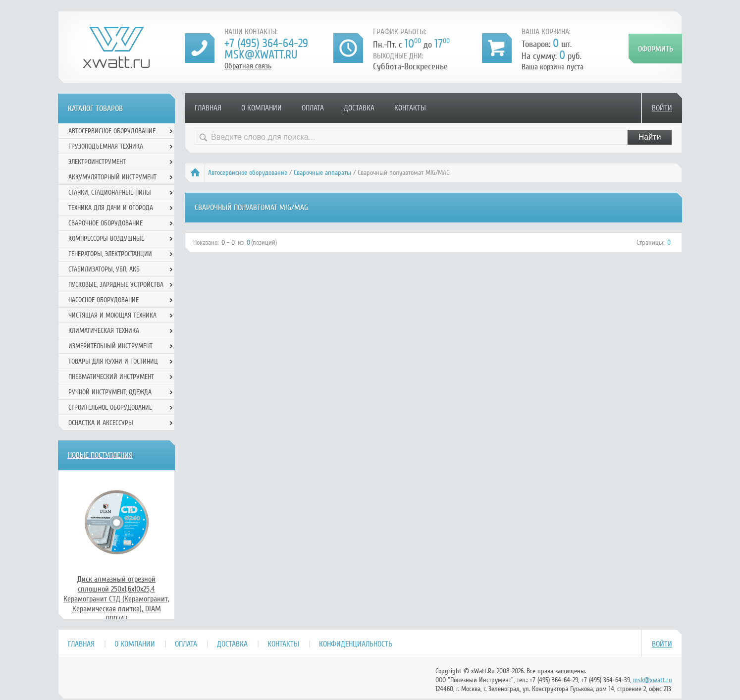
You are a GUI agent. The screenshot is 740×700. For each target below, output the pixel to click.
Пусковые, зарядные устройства (116, 285)
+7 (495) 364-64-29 (266, 43)
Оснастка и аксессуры (101, 423)
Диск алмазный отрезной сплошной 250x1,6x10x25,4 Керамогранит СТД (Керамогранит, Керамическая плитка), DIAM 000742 (116, 599)
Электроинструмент (97, 162)
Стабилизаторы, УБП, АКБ (104, 269)
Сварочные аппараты (322, 173)
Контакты (410, 108)
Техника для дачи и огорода (111, 208)
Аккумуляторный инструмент (112, 177)
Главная (208, 108)
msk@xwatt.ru (261, 55)
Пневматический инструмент (111, 377)
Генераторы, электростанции (110, 254)
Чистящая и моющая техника (112, 315)
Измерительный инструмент (110, 346)
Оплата (313, 108)
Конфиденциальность (356, 644)
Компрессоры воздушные (106, 239)
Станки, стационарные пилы (110, 192)
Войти (662, 108)
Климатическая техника (104, 331)
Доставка (359, 108)
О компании (262, 108)
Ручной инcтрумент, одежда (110, 392)
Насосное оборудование (104, 300)
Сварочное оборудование (106, 223)
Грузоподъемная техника (106, 146)
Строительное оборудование (110, 407)
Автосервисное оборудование (248, 173)
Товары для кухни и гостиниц (113, 361)
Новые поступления (100, 455)
